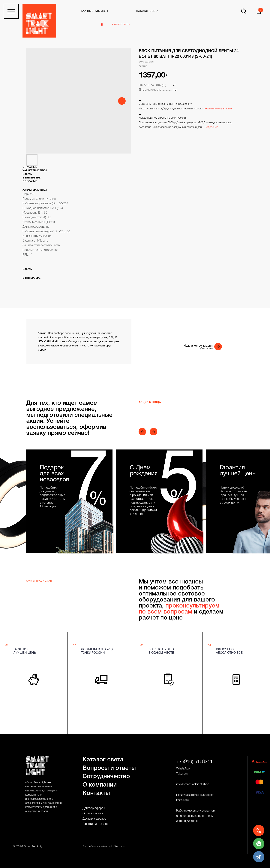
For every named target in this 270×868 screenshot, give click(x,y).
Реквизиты (183, 800)
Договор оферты (94, 808)
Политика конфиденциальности (195, 795)
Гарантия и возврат (95, 824)
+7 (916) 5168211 (194, 762)
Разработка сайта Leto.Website (104, 847)
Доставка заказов (94, 819)
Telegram (182, 774)
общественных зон (37, 811)
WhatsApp (183, 769)
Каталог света (121, 25)
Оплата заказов (93, 814)
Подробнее (211, 127)
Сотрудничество (106, 777)
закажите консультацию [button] (217, 109)
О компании (100, 785)
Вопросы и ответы (109, 768)
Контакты (96, 793)
